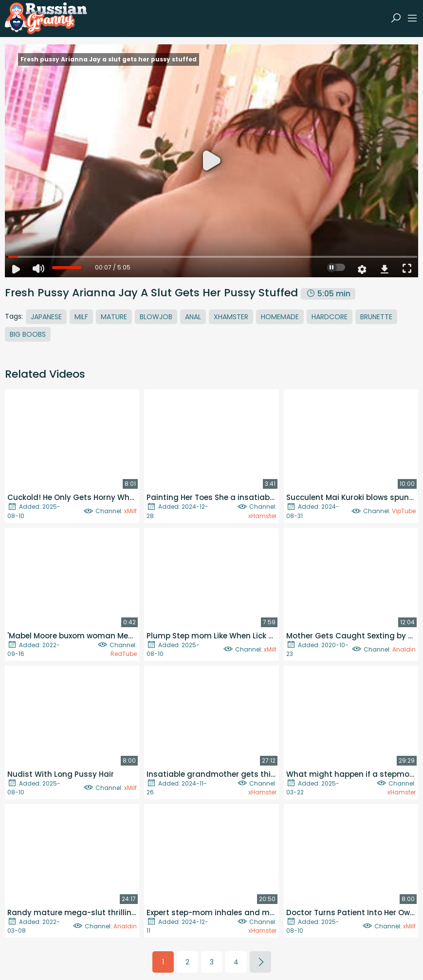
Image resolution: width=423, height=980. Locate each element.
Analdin (404, 649)
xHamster (262, 516)
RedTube (124, 654)
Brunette (376, 317)
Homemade (280, 317)
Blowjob (156, 317)
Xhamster (231, 317)
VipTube (404, 511)
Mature (114, 317)
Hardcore (330, 317)
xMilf (130, 511)
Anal (193, 317)
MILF (81, 317)
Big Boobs (28, 334)
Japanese (46, 317)
